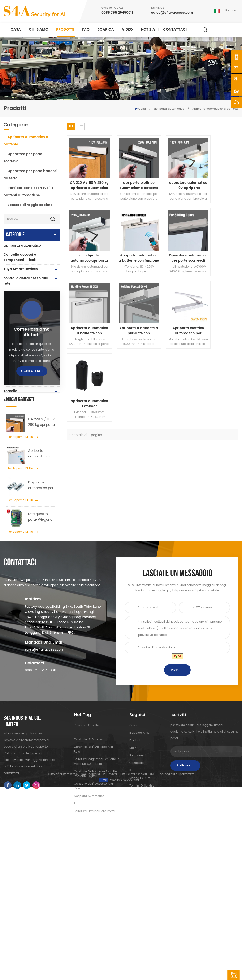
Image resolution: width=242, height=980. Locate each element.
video (127, 30)
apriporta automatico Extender (131, 315)
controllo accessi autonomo (27, 302)
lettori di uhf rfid (17, 311)
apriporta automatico (169, 109)
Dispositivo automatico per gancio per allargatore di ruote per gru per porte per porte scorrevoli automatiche (42, 606)
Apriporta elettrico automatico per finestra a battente (87, 315)
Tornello (10, 391)
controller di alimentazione (27, 358)
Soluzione (136, 890)
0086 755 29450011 (117, 13)
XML (152, 967)
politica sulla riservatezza (177, 967)
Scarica (106, 30)
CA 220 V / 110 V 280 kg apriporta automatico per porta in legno (41, 543)
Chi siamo (39, 30)
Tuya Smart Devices (21, 269)
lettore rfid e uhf (17, 335)
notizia (148, 30)
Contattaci (175, 30)
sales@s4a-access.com (172, 13)
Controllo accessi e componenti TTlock (20, 257)
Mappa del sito (140, 912)
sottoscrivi (185, 900)
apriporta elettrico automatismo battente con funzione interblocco (131, 180)
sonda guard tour (19, 400)
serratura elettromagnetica (27, 293)
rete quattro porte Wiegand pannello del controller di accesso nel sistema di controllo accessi (42, 638)
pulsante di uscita (19, 382)
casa (133, 860)
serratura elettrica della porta (24, 323)
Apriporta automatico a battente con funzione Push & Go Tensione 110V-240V (41, 575)
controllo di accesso (89, 874)
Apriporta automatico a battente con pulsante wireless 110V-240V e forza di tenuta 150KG (175, 247)
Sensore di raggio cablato (30, 205)
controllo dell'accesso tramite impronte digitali (95, 908)
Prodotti (65, 30)
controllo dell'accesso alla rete (26, 281)
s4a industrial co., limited (22, 856)
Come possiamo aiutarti (32, 453)
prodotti (135, 875)
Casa (16, 30)
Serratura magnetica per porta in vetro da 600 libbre (97, 896)
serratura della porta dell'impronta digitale (22, 346)
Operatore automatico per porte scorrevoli (131, 247)
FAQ (86, 30)
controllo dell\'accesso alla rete (93, 884)
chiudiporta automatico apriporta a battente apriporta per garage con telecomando (219, 180)
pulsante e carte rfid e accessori (23, 370)
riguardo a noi (140, 867)
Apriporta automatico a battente (215, 109)
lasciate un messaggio (234, 975)
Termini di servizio (142, 920)
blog (132, 905)
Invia (175, 804)
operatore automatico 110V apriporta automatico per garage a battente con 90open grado (175, 180)
